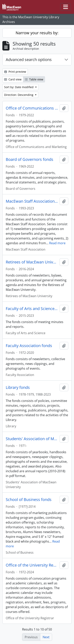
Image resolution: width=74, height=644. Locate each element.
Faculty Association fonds (29, 346)
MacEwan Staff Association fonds (32, 201)
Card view (13, 79)
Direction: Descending (19, 95)
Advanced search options (29, 60)
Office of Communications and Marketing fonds (32, 108)
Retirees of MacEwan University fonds (32, 262)
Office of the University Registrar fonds (32, 565)
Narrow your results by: (37, 33)
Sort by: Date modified (19, 87)
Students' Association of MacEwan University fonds (32, 439)
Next (46, 637)
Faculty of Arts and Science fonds (32, 309)
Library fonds (18, 387)
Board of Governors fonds (30, 159)
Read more (57, 243)
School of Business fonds (29, 500)
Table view (34, 79)
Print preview (15, 72)
